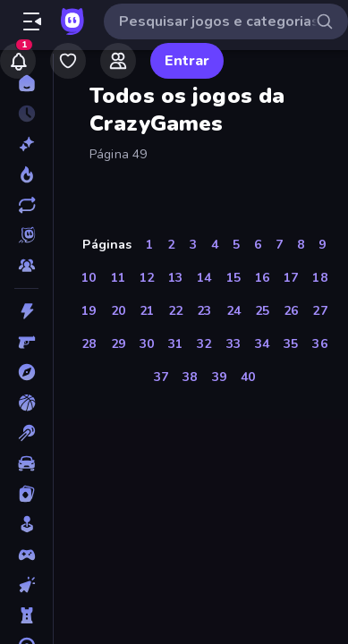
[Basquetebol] (26, 402)
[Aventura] (26, 372)
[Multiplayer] (26, 266)
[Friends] (118, 61)
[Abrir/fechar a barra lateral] (32, 21)
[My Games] (68, 61)
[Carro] (26, 463)
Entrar (187, 61)
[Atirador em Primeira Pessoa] (26, 342)
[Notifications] (18, 61)
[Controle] (26, 555)
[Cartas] (26, 494)
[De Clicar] (26, 585)
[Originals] (26, 235)
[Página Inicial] (26, 83)
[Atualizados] (26, 205)
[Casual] (26, 524)
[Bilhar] (26, 433)
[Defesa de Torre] (26, 615)
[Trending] (26, 174)
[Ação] (26, 311)
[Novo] (26, 144)
